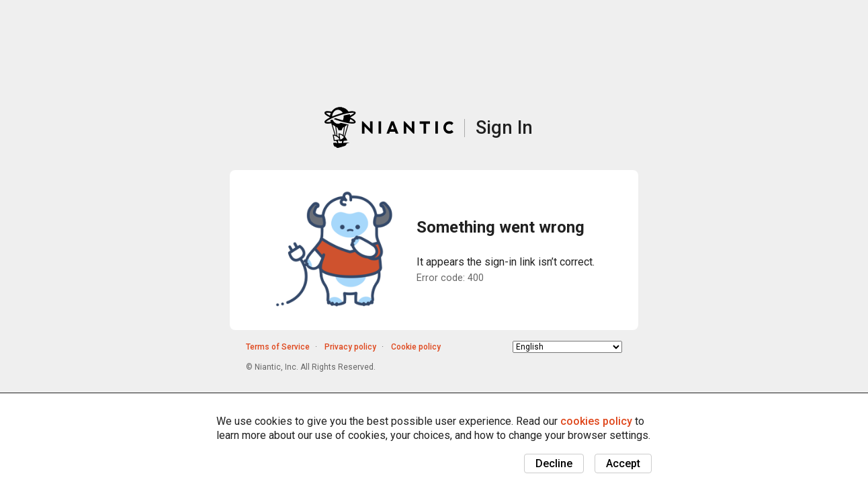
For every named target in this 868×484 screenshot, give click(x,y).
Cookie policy (416, 347)
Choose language (513, 347)
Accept (623, 463)
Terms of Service (278, 347)
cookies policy (596, 421)
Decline (554, 463)
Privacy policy (350, 347)
